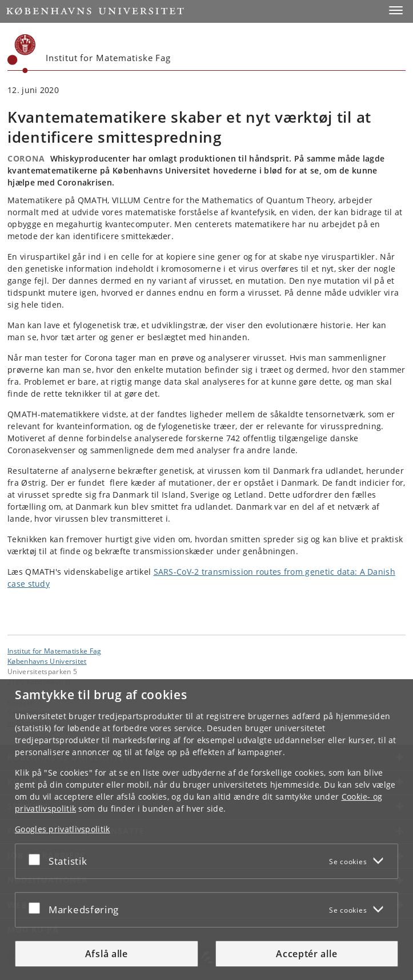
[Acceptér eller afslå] (37, 859)
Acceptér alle (306, 954)
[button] (396, 10)
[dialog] (206, 830)
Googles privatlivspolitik (63, 829)
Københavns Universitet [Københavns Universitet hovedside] (47, 661)
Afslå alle (107, 954)
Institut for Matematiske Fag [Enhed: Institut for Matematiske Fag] (54, 651)
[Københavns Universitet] (22, 54)
